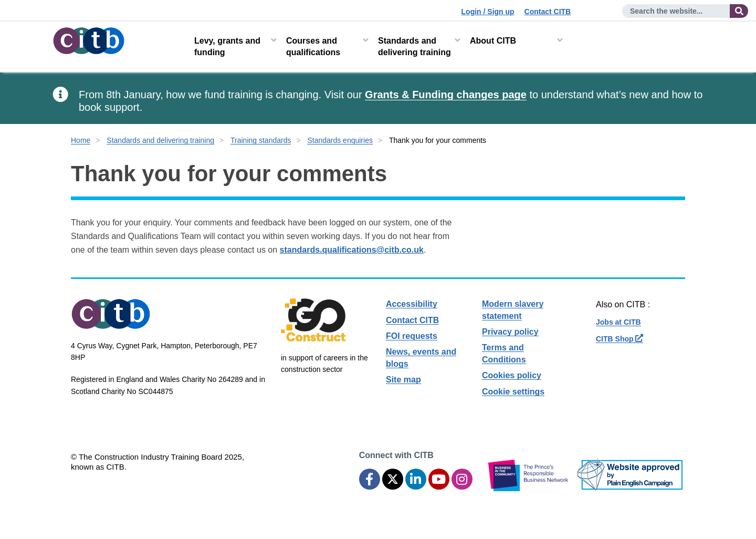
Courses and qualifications (313, 46)
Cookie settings (513, 392)
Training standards (261, 140)
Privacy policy (510, 332)
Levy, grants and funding (227, 46)
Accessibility (412, 304)
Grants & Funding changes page (446, 95)
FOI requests (412, 336)
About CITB (493, 41)
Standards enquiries (340, 140)
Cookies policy (512, 375)
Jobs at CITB (618, 322)
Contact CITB (548, 12)
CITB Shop (619, 339)
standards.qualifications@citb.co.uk (352, 250)
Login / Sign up (488, 12)
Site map (403, 380)
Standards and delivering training (414, 46)
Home (81, 140)
